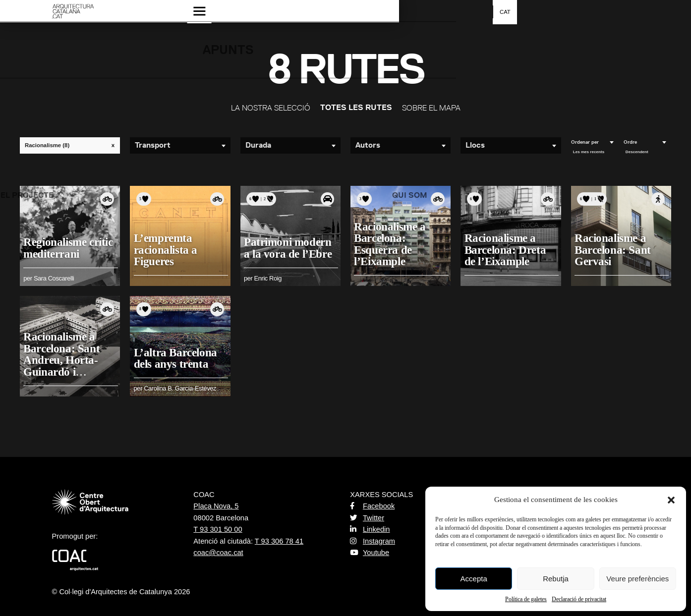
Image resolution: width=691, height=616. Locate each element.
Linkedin (370, 529)
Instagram (373, 541)
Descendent (637, 152)
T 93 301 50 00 (218, 529)
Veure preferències (637, 579)
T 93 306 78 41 (279, 541)
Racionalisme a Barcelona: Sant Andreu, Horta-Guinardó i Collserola (64, 357)
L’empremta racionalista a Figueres (168, 247)
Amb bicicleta (107, 199)
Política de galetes (526, 599)
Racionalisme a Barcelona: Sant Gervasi (615, 247)
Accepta (474, 579)
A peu (658, 199)
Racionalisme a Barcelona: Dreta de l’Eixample (508, 247)
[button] (671, 500)
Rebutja (556, 579)
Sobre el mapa (431, 108)
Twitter (367, 518)
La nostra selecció (271, 108)
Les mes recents (589, 152)
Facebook (372, 506)
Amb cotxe (328, 199)
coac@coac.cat (218, 553)
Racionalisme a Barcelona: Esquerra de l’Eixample (393, 241)
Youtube (370, 553)
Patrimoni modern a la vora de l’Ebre (290, 245)
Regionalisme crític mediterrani (71, 245)
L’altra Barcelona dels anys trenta (178, 355)
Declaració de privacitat (579, 599)
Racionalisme (72, 145)
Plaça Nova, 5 (216, 506)
